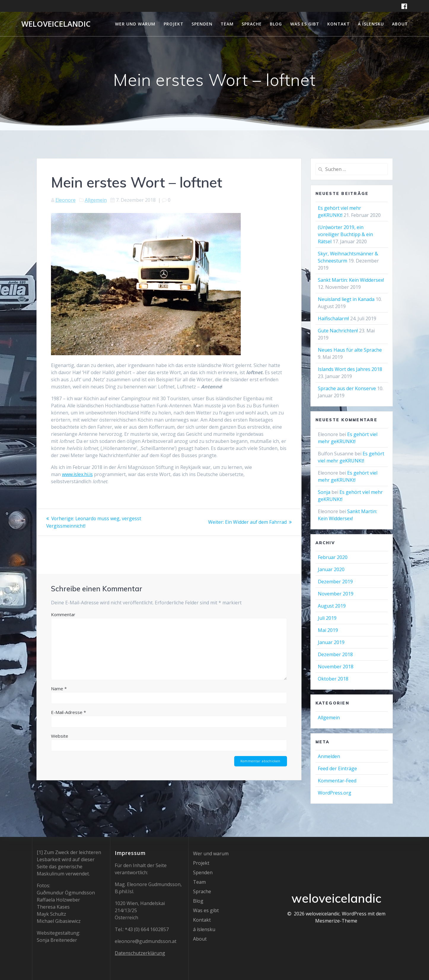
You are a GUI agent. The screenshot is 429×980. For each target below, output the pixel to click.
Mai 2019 (328, 630)
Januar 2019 (331, 642)
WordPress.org (335, 793)
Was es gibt (305, 24)
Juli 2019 (327, 618)
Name (59, 688)
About (400, 24)
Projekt (174, 24)
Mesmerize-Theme (336, 921)
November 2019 (336, 594)
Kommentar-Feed (337, 781)
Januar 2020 (331, 569)
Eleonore (66, 200)
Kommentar (63, 614)
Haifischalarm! (333, 318)
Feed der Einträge (337, 768)
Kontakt (339, 24)
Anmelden (329, 756)
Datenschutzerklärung (140, 953)
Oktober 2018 (333, 679)
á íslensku (371, 24)
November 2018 (336, 667)
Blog (276, 24)
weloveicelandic (56, 24)
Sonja (324, 492)
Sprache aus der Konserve (347, 388)
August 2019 (332, 606)
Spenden (202, 24)
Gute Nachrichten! (338, 331)
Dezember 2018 (335, 654)
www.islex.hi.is (77, 474)
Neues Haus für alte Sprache (350, 350)
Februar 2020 (333, 557)
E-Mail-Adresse (68, 712)
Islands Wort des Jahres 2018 (350, 369)
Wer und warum (135, 24)
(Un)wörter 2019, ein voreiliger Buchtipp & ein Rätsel (345, 234)
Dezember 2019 (335, 582)
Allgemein (96, 200)
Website (60, 735)
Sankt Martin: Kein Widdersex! (351, 280)
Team (227, 24)
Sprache (252, 24)
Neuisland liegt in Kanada (346, 299)
